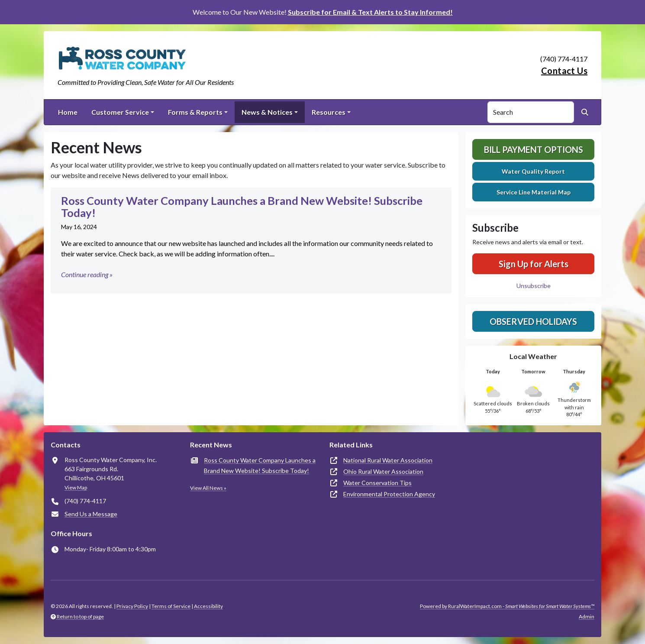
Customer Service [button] (120, 112)
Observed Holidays (533, 321)
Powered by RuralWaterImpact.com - (507, 606)
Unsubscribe (534, 286)
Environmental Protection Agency (389, 494)
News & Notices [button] (267, 112)
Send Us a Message (91, 514)
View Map (76, 487)
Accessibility (208, 606)
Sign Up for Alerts (534, 264)
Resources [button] (329, 112)
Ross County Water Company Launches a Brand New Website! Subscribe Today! (260, 465)
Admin (587, 616)
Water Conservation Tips (377, 483)
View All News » (208, 488)
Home (68, 112)
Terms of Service (171, 606)
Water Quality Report (533, 171)
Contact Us (564, 71)
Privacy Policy (132, 606)
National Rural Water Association (388, 460)
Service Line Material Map (534, 192)
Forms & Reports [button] (195, 112)
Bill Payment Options (534, 149)
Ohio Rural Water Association (383, 471)
